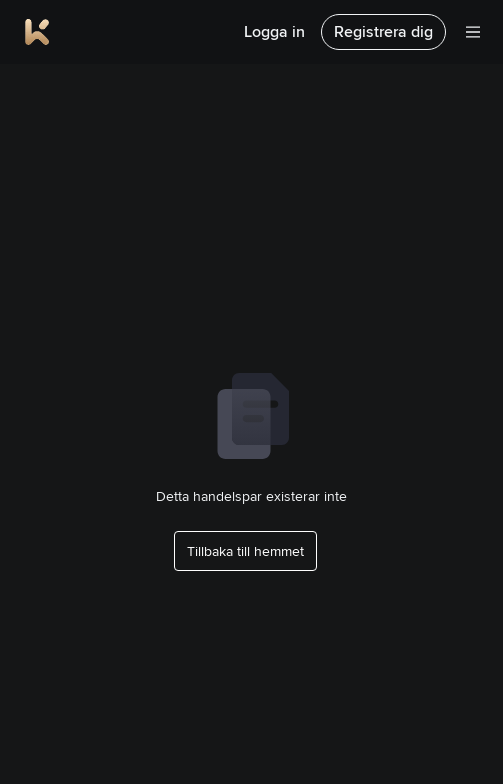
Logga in (274, 31)
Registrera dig (383, 31)
